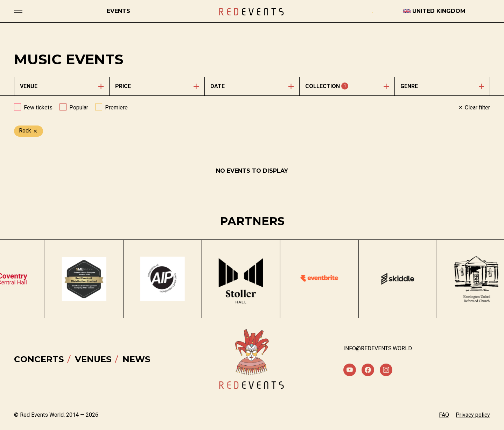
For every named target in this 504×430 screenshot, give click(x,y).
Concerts (39, 359)
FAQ (444, 415)
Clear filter (474, 107)
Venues (93, 359)
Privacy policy (473, 415)
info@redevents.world (378, 348)
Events (118, 11)
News (136, 359)
